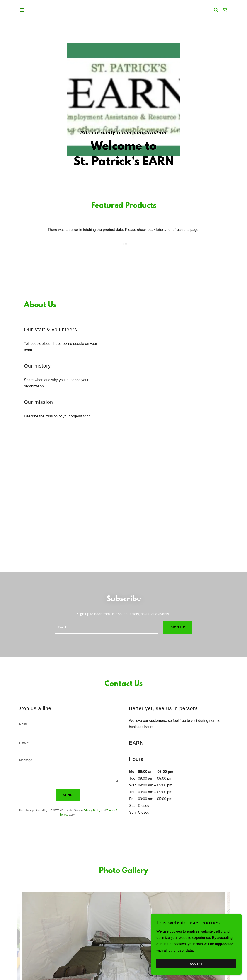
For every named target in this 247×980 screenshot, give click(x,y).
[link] (225, 10)
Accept (196, 964)
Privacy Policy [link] (92, 811)
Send (68, 795)
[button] (22, 10)
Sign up (178, 627)
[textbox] (106, 627)
